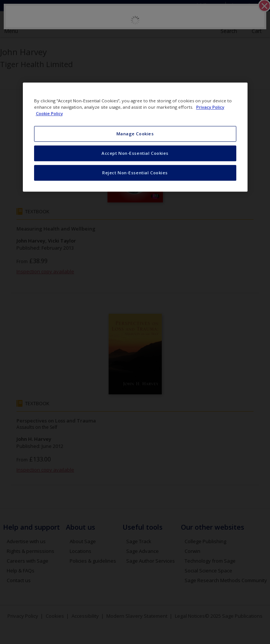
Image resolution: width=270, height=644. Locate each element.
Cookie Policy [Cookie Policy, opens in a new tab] (49, 113)
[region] (135, 137)
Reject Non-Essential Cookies (135, 173)
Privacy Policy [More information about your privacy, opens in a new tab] (210, 107)
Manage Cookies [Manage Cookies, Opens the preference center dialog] (135, 134)
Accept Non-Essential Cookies (135, 153)
